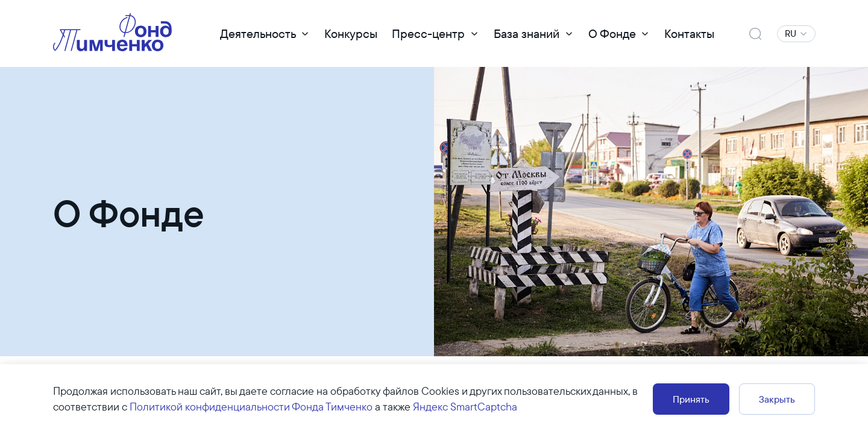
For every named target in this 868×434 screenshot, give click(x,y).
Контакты (689, 33)
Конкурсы (351, 33)
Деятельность (258, 33)
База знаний (527, 33)
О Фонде (612, 33)
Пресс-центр (428, 33)
